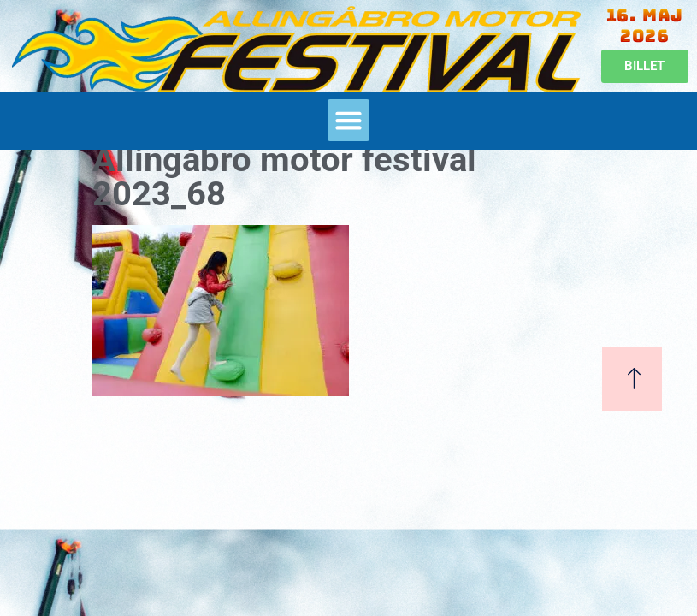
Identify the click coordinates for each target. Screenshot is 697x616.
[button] (349, 121)
